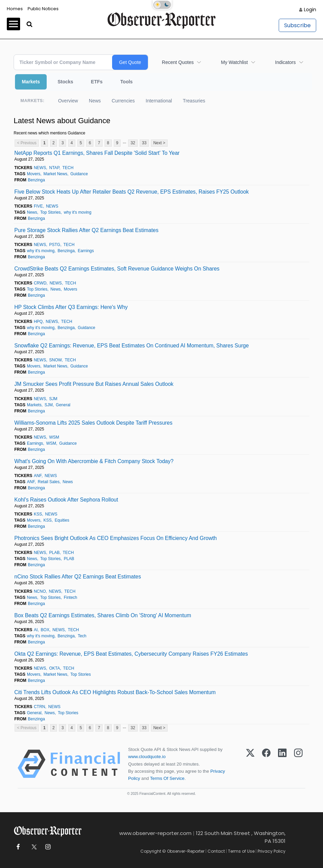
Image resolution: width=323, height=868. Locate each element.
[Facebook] (266, 764)
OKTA (55, 668)
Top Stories (50, 212)
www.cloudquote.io (147, 757)
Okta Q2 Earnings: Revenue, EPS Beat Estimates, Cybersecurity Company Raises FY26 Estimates (131, 654)
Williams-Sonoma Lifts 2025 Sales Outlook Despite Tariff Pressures (93, 423)
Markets (31, 82)
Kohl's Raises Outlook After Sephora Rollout (66, 500)
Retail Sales (49, 482)
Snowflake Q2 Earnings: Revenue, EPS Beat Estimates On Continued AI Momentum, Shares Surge (132, 346)
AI (36, 630)
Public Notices (43, 9)
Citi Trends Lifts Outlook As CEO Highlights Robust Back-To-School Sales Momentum (115, 692)
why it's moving (78, 212)
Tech (82, 636)
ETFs (97, 82)
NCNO (40, 591)
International (159, 101)
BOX (45, 630)
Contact (216, 851)
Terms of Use (241, 851)
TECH (68, 168)
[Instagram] (298, 764)
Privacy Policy (272, 851)
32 (133, 143)
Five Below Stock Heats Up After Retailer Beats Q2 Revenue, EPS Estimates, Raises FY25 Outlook (132, 192)
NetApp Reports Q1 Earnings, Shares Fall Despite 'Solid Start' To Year (97, 153)
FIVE (38, 206)
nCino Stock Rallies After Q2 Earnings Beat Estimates (78, 577)
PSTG (55, 245)
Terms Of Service (167, 778)
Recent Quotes (178, 62)
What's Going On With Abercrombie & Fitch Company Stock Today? (94, 461)
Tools (126, 82)
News (95, 101)
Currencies (123, 101)
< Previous (27, 143)
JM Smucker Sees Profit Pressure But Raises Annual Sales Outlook (94, 384)
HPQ (38, 322)
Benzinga (36, 180)
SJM (53, 399)
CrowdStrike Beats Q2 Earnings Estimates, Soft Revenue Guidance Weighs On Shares (117, 269)
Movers (34, 174)
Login (310, 10)
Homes (15, 9)
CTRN (39, 707)
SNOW (55, 360)
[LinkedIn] (282, 764)
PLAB (54, 553)
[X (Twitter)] (250, 764)
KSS (38, 514)
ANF (38, 476)
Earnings (86, 251)
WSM (54, 437)
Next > (159, 143)
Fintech (70, 597)
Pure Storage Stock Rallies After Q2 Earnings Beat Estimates (86, 230)
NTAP (54, 168)
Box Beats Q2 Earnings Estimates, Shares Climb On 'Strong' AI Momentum (103, 615)
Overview (68, 101)
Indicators (285, 62)
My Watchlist (234, 62)
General (63, 405)
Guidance (79, 174)
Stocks (65, 82)
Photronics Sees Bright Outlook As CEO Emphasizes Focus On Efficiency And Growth (116, 538)
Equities (62, 520)
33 (144, 143)
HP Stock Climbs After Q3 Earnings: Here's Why (71, 307)
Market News (55, 174)
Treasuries (194, 101)
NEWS (40, 168)
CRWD (40, 283)
